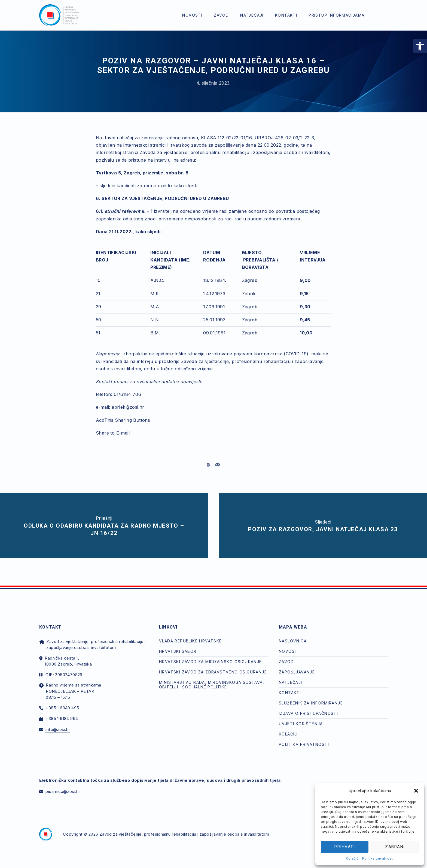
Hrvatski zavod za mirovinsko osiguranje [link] (211, 656)
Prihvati (345, 847)
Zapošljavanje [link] (297, 667)
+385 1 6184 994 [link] (62, 713)
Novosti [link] (192, 15)
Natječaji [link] (252, 15)
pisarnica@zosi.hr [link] (63, 786)
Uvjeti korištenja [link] (301, 718)
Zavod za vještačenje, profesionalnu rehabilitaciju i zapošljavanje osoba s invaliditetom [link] (184, 829)
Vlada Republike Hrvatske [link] (190, 635)
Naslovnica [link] (293, 635)
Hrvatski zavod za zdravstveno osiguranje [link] (213, 667)
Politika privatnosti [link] (378, 858)
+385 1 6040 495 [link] (62, 702)
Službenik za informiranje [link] (311, 698)
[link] (420, 46)
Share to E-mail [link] (113, 433)
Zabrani (395, 847)
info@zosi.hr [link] (58, 724)
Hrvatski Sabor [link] (178, 646)
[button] (416, 791)
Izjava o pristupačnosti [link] (308, 708)
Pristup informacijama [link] (336, 15)
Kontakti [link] (286, 15)
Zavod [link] (221, 15)
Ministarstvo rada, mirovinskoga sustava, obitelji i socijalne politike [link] (212, 679)
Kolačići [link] (353, 858)
